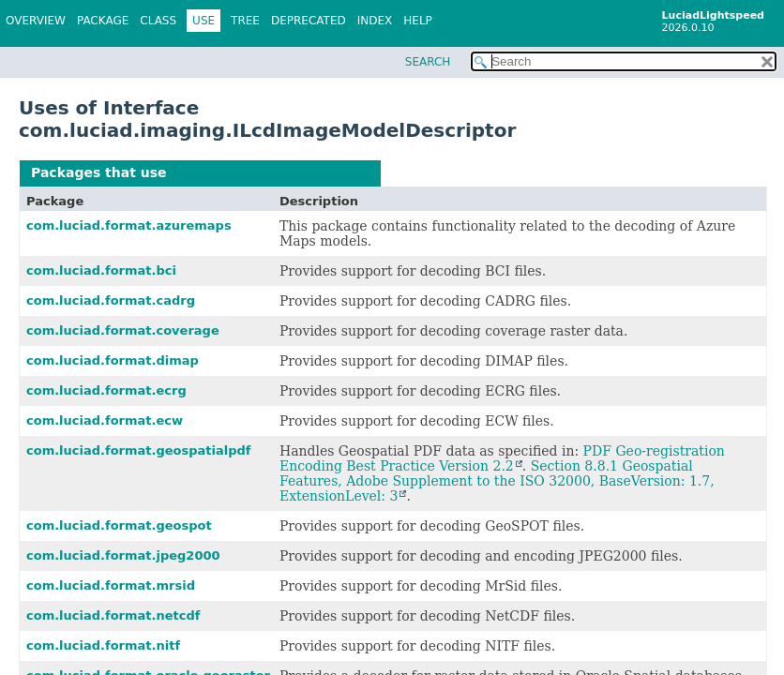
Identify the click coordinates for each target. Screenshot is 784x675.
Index (375, 21)
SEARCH (428, 62)
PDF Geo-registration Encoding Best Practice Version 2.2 (502, 458)
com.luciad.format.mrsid (111, 585)
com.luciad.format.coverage (123, 330)
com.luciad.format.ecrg (106, 390)
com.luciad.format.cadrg (111, 300)
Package (103, 21)
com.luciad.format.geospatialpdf (139, 450)
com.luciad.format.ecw (105, 420)
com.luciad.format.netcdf (113, 615)
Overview (36, 21)
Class (158, 21)
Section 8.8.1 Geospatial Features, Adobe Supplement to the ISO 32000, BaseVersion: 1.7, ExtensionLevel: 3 (497, 481)
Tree (245, 21)
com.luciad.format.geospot (119, 525)
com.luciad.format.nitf (103, 645)
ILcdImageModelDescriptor (270, 172)
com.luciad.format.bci (101, 270)
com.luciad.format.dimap (113, 360)
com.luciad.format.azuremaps (129, 225)
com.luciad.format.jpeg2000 (123, 555)
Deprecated (309, 21)
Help (418, 21)
